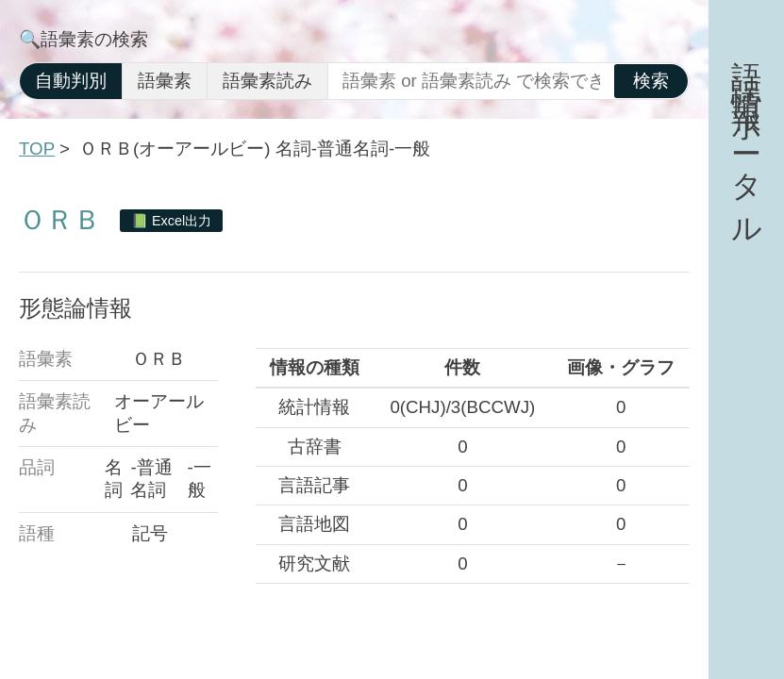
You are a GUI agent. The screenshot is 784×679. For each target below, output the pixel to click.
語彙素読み (267, 81)
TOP (37, 149)
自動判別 (71, 81)
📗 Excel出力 (171, 221)
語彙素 (165, 81)
